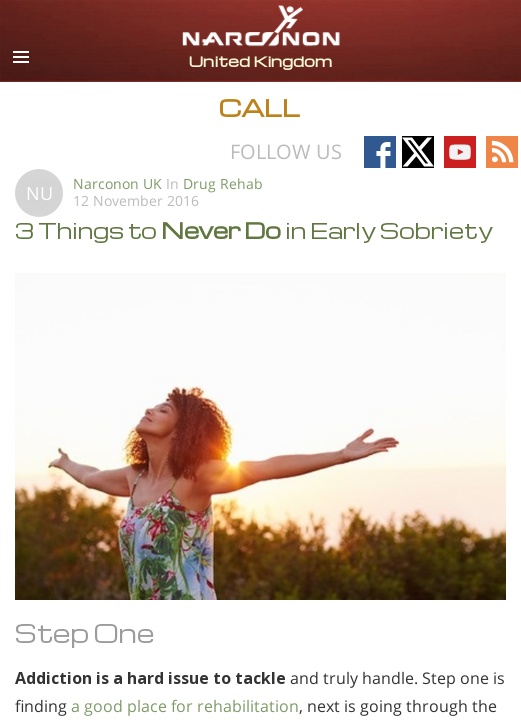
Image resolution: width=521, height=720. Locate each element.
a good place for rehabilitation (185, 706)
